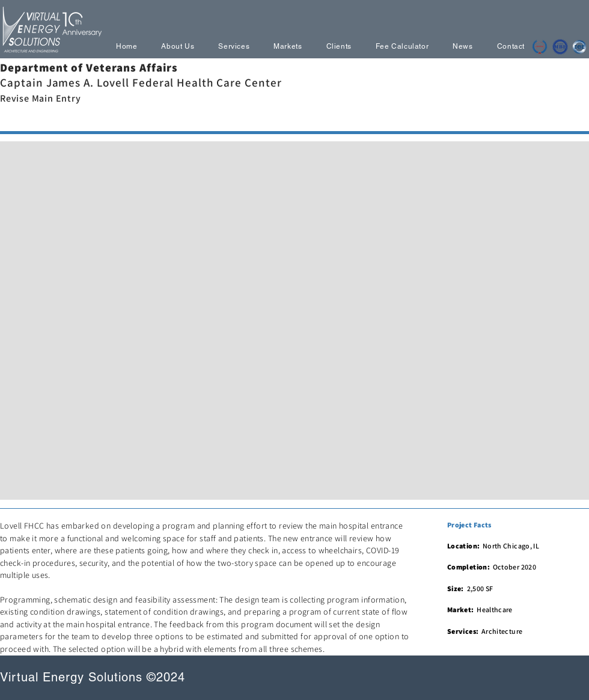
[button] (294, 321)
